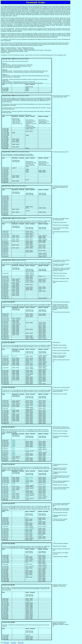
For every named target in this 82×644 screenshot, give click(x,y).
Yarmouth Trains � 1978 (9, 464)
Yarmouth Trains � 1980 (9, 544)
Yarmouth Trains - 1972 (8, 218)
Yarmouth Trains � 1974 (9, 302)
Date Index (6, 643)
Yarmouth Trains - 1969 (8, 96)
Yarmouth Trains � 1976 (9, 388)
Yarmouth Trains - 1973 (8, 260)
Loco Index (13, 643)
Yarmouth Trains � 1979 (9, 504)
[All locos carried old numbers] (16, 152)
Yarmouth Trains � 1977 (9, 427)
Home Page (21, 643)
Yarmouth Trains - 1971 (8, 186)
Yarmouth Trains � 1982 (9, 622)
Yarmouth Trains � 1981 (9, 585)
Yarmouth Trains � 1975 (9, 343)
